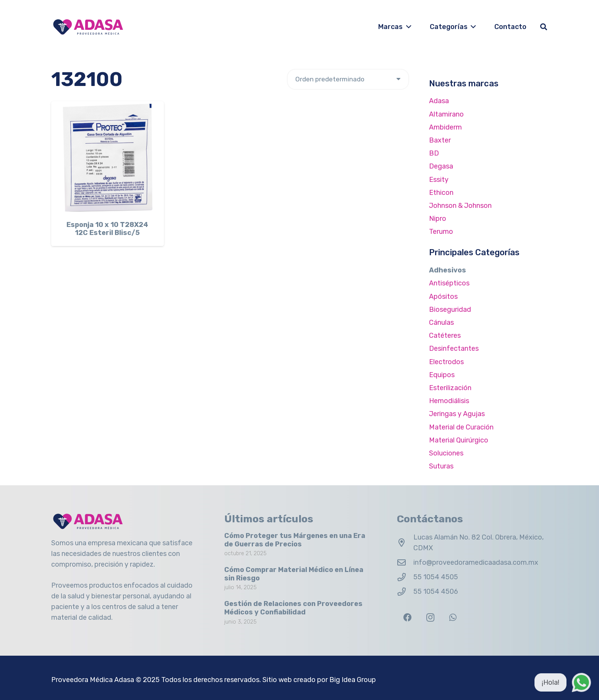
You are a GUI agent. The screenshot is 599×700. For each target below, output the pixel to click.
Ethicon (441, 193)
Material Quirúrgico (459, 440)
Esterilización (450, 388)
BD (434, 153)
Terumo (441, 232)
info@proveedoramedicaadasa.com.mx (476, 562)
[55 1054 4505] (405, 577)
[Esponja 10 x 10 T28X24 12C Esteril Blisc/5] (108, 158)
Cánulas (441, 322)
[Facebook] (407, 618)
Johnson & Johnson (460, 206)
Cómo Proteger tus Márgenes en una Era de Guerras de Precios (295, 540)
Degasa (441, 166)
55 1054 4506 (436, 591)
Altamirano (446, 114)
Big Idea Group (353, 680)
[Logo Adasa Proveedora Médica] (88, 27)
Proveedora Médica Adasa (93, 680)
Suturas (441, 466)
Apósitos (443, 297)
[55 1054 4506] (405, 592)
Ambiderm (445, 127)
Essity (439, 180)
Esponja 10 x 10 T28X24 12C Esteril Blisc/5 (107, 229)
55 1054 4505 (436, 577)
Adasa (439, 101)
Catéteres (445, 335)
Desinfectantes (454, 348)
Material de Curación (461, 427)
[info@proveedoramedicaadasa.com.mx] (405, 563)
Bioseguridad (450, 309)
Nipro (438, 219)
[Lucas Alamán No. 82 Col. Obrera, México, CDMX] (405, 543)
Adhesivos (448, 270)
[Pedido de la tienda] (348, 79)
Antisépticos (449, 283)
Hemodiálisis (449, 401)
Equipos (442, 375)
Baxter (440, 140)
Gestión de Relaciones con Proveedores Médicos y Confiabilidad (293, 608)
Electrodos (446, 362)
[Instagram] (430, 618)
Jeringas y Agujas (457, 414)
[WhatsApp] (453, 618)
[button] (407, 27)
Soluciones (446, 453)
